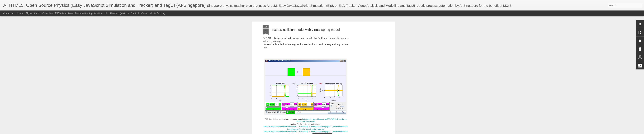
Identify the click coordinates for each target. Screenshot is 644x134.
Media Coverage (158, 13)
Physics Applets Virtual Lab (39, 13)
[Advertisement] (366, 76)
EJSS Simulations (64, 13)
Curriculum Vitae (139, 13)
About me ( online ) (119, 13)
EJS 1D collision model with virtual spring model (306, 30)
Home (20, 13)
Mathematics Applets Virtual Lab (91, 13)
